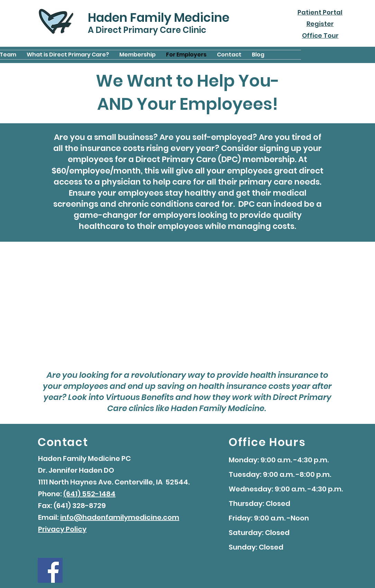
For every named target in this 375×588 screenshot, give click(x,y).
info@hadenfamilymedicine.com (120, 517)
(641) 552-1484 (89, 494)
